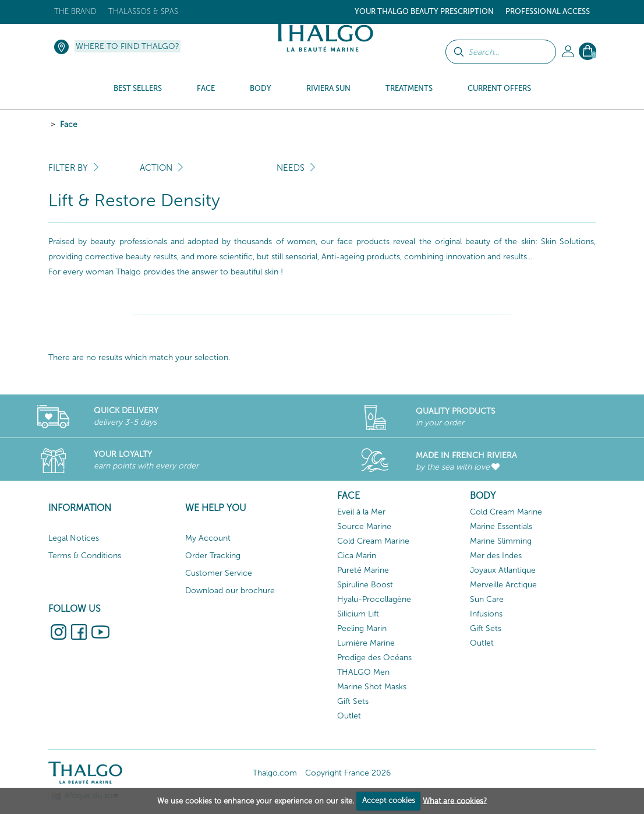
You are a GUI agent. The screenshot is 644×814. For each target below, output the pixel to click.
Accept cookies (389, 800)
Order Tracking (213, 556)
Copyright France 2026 (348, 773)
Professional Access (548, 11)
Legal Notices (74, 538)
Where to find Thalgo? (128, 46)
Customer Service (219, 573)
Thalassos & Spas (143, 11)
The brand (75, 11)
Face (69, 124)
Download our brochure (230, 591)
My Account (208, 538)
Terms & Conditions (85, 556)
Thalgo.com (275, 773)
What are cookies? (455, 800)
